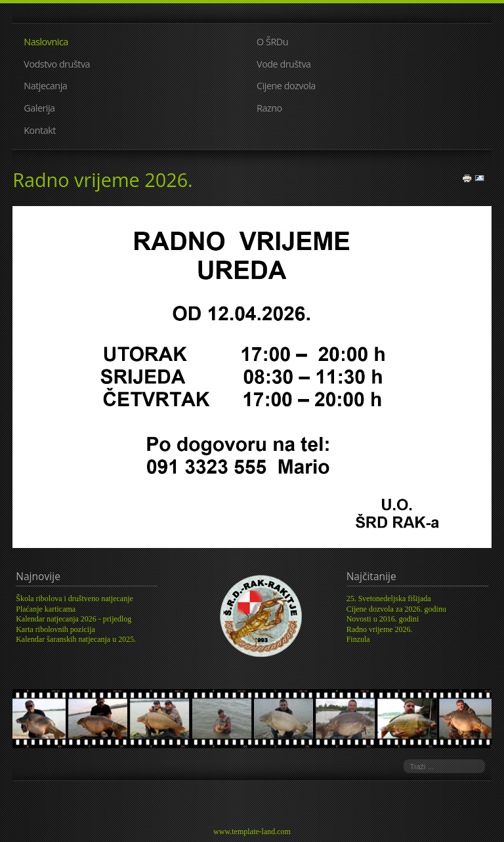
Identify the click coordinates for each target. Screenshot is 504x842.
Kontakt (40, 130)
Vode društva (284, 64)
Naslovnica (46, 42)
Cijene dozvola (286, 86)
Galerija (39, 108)
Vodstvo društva (57, 64)
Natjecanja (45, 86)
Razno (269, 108)
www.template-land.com (252, 831)
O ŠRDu (272, 42)
